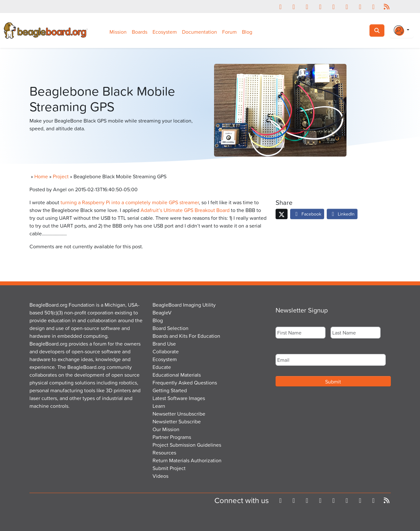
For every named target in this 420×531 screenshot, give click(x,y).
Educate (162, 367)
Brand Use (164, 344)
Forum (229, 32)
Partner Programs (172, 437)
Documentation (199, 32)
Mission (118, 32)
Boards (140, 32)
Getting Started (170, 390)
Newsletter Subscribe (177, 421)
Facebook (307, 214)
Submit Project (169, 468)
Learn (159, 406)
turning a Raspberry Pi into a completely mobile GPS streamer (130, 202)
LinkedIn (342, 214)
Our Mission (166, 429)
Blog (247, 32)
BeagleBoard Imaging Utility (184, 305)
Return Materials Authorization (187, 460)
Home (41, 176)
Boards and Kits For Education (186, 336)
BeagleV (162, 313)
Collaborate (166, 351)
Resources (164, 453)
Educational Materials (177, 375)
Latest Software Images (179, 398)
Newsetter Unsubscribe (179, 414)
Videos (160, 476)
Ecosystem (165, 32)
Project (61, 176)
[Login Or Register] (402, 30)
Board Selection (170, 328)
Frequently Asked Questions (185, 383)
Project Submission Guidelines (187, 445)
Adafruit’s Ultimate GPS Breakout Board (185, 210)
